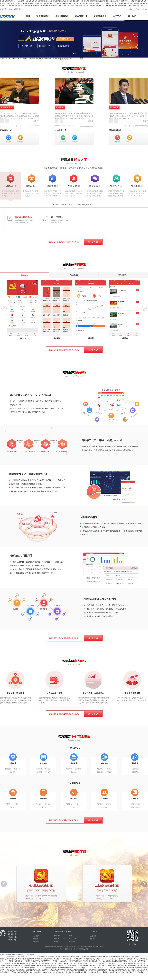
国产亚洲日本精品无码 (66, 968)
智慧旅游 (38, 59)
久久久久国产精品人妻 (77, 963)
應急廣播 (57, 59)
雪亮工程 (51, 59)
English (146, 9)
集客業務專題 (100, 16)
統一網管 (72, 942)
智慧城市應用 (43, 16)
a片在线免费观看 (83, 966)
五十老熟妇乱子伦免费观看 (133, 972)
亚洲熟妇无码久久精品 (33, 970)
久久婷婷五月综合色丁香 (96, 972)
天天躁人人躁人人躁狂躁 (60, 963)
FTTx (56, 942)
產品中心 (117, 16)
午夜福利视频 (18, 966)
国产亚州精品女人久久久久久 (133, 963)
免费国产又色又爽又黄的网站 (127, 968)
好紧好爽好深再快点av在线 (21, 963)
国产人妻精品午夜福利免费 (114, 972)
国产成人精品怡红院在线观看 (98, 970)
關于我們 (132, 16)
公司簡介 (36, 936)
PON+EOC (58, 936)
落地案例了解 (12, 940)
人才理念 (93, 936)
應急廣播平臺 (81, 16)
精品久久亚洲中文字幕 (58, 970)
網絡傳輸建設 (62, 16)
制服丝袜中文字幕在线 (41, 972)
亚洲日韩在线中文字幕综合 (115, 966)
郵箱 (138, 9)
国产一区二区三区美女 (97, 966)
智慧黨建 (45, 59)
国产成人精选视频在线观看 (78, 972)
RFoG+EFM (73, 939)
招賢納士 (93, 939)
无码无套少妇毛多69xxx (25, 972)
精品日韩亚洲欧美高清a (8, 972)
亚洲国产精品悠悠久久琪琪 (68, 966)
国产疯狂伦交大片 (131, 966)
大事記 (36, 939)
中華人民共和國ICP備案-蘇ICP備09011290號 (88, 946)
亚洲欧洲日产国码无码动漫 (118, 970)
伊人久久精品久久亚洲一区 (59, 972)
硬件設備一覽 (12, 934)
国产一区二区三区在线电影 (107, 968)
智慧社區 (32, 59)
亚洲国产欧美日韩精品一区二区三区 (32, 968)
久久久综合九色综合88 (50, 966)
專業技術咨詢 (12, 931)
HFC (70, 936)
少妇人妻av (46, 970)
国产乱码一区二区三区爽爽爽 (95, 963)
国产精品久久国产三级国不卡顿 (77, 970)
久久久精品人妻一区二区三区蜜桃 (86, 968)
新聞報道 (36, 942)
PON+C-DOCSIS (60, 939)
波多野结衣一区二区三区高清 (138, 970)
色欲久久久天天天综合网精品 (41, 963)
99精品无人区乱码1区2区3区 (15, 970)
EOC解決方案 (24, 59)
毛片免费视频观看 (51, 968)
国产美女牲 (142, 966)
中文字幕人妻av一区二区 (114, 963)
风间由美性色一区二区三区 (32, 966)
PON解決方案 (15, 59)
